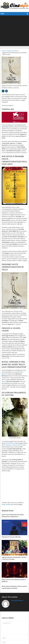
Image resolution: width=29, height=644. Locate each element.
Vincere (4, 381)
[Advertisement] (14, 31)
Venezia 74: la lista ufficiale (11, 537)
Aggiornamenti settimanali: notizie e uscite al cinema (14, 558)
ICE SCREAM (9, 443)
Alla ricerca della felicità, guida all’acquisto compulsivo (13, 516)
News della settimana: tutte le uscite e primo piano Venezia (14, 587)
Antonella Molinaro (17, 600)
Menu (2, 14)
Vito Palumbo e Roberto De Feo (13, 445)
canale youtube (6, 504)
